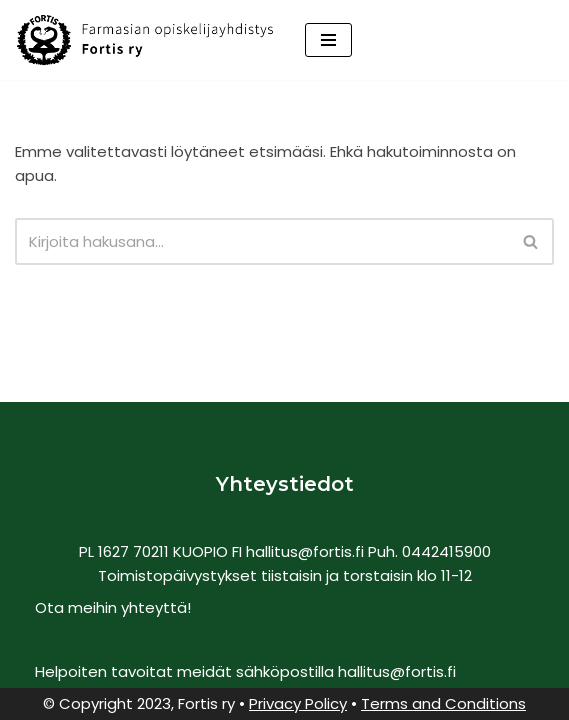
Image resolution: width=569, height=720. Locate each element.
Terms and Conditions (443, 703)
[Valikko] (328, 40)
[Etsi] (262, 241)
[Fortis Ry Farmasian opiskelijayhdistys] (145, 40)
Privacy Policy (298, 703)
